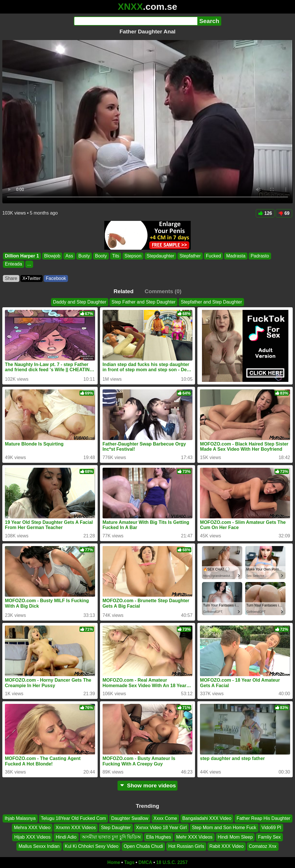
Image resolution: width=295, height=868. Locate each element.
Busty (84, 256)
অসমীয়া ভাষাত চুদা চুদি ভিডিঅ (111, 837)
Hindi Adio (66, 837)
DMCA (145, 862)
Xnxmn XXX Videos (76, 828)
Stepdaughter (160, 256)
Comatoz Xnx (263, 846)
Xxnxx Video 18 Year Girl (161, 828)
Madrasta (236, 256)
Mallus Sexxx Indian (39, 846)
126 (265, 213)
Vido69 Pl (271, 828)
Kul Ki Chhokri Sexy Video (92, 846)
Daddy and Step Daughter (80, 302)
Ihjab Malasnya (20, 818)
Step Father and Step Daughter (143, 302)
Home (114, 862)
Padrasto (260, 256)
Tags (129, 862)
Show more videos (148, 785)
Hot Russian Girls (186, 846)
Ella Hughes (158, 837)
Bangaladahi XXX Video (207, 818)
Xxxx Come (165, 818)
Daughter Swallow (130, 818)
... (29, 264)
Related (123, 291)
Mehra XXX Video (32, 828)
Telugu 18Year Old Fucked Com (73, 818)
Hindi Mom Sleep (235, 837)
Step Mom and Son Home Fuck (224, 828)
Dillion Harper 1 (22, 256)
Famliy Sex (269, 837)
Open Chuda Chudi (143, 846)
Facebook (56, 278)
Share (11, 278)
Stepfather (190, 256)
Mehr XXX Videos (194, 837)
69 (284, 213)
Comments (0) (163, 291)
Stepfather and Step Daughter (211, 302)
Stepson (133, 256)
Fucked (213, 256)
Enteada (14, 264)
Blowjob (52, 256)
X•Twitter (32, 278)
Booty (101, 256)
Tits (116, 256)
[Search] (136, 21)
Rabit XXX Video (227, 846)
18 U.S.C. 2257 (172, 862)
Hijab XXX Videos (32, 837)
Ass (69, 256)
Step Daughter (116, 828)
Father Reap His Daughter (263, 818)
